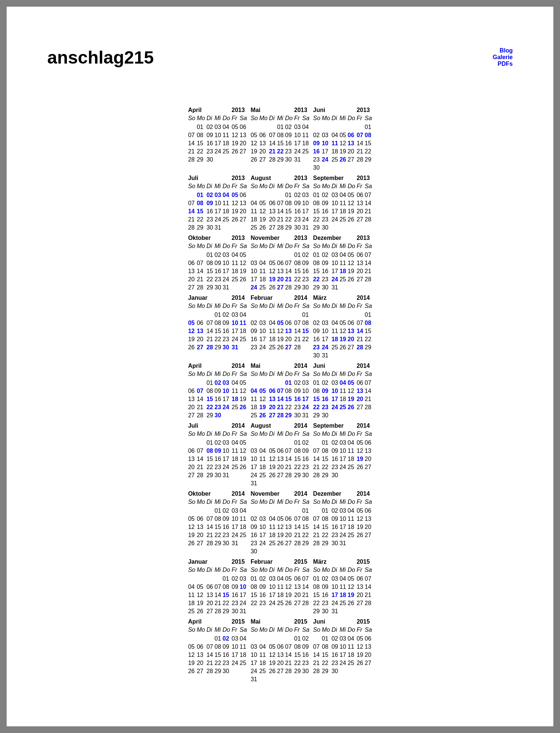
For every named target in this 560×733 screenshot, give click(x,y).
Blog (506, 50)
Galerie (503, 57)
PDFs (505, 64)
